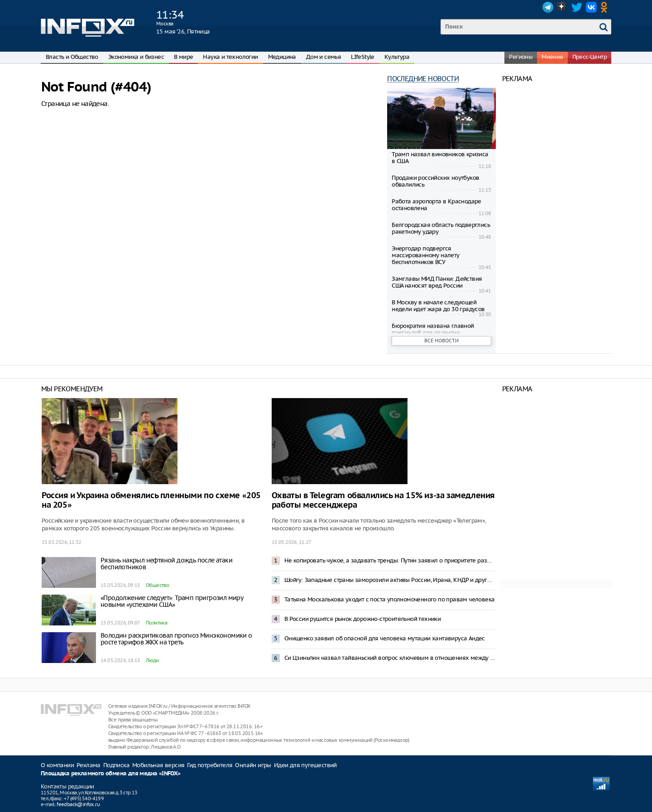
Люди (152, 660)
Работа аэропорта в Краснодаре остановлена (436, 205)
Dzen (562, 7)
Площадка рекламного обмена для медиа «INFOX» (111, 774)
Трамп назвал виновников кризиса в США (440, 158)
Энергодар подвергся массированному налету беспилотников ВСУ (425, 255)
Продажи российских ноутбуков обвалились (435, 181)
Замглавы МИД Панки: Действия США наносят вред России (437, 282)
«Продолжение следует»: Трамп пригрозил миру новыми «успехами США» (172, 601)
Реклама (89, 765)
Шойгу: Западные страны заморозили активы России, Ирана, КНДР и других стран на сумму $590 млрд (390, 580)
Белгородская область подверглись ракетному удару (441, 228)
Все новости (441, 341)
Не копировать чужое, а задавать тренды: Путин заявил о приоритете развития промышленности (390, 560)
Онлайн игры (253, 765)
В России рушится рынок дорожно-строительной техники (362, 619)
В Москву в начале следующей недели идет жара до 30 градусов (438, 306)
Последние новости (423, 79)
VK (591, 7)
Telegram (548, 7)
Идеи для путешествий (305, 765)
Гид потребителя (210, 765)
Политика (156, 623)
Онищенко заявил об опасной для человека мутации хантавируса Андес (385, 638)
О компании (57, 765)
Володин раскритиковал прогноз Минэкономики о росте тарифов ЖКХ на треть (176, 639)
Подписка (116, 765)
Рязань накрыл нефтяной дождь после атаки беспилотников (166, 564)
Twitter (577, 7)
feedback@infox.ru (78, 804)
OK (606, 7)
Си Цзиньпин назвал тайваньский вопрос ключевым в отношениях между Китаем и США (390, 658)
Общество (157, 585)
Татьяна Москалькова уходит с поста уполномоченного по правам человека (390, 599)
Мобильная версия (158, 765)
